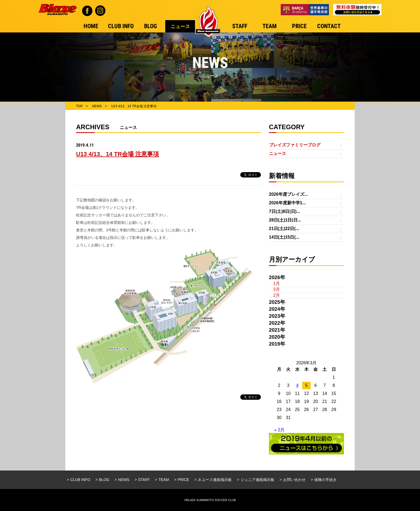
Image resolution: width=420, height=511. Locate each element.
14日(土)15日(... (284, 237)
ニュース (277, 153)
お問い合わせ (294, 480)
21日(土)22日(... (284, 229)
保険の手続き (325, 480)
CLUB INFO (80, 480)
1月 (277, 284)
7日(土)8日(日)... (284, 211)
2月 (277, 295)
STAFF (144, 480)
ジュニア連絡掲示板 (257, 480)
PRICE (183, 480)
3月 (277, 289)
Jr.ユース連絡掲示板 (215, 480)
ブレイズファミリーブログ (295, 145)
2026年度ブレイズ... (288, 194)
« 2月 (279, 430)
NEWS (124, 480)
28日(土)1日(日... (285, 220)
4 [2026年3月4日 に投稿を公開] (297, 385)
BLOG (104, 480)
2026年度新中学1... (287, 203)
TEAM (164, 480)
